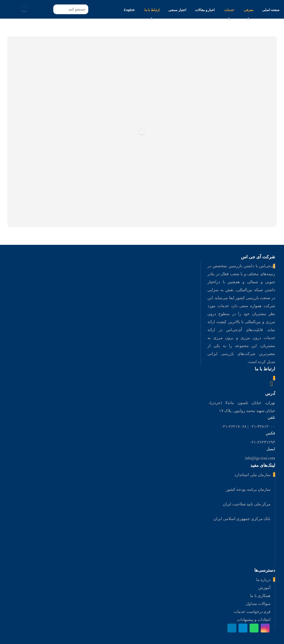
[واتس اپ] (254, 628)
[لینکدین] (232, 628)
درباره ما (263, 580)
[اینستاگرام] (265, 628)
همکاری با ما (260, 596)
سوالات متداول (258, 604)
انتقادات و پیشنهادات (254, 620)
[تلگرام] (243, 628)
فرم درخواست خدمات (252, 612)
